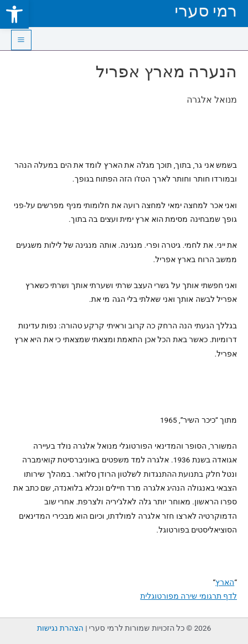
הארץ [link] (225, 582)
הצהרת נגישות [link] (60, 628)
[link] (14, 14)
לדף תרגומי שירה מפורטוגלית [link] (189, 596)
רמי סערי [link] (206, 11)
